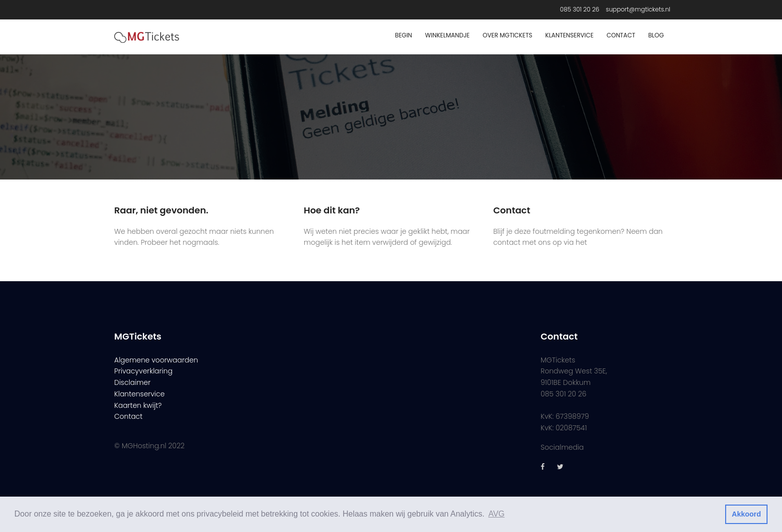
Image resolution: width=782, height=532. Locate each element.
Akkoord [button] (746, 514)
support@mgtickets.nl (638, 9)
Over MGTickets (507, 35)
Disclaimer (132, 382)
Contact (621, 35)
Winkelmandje (447, 35)
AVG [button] (496, 514)
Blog (656, 35)
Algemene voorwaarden (156, 360)
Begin (403, 35)
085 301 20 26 (580, 9)
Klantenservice (569, 35)
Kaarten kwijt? (138, 405)
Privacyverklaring (143, 371)
